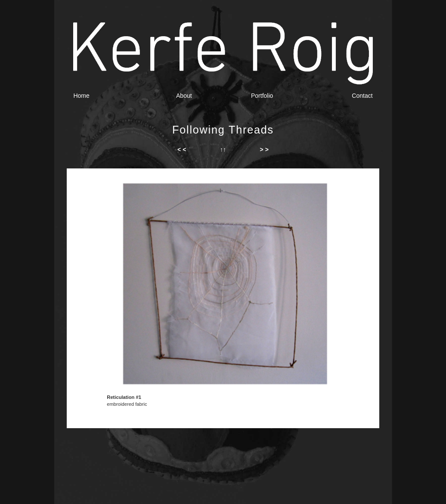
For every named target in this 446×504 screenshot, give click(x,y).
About (184, 96)
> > (264, 149)
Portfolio (262, 96)
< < (182, 149)
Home (81, 96)
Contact (362, 96)
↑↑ (223, 149)
